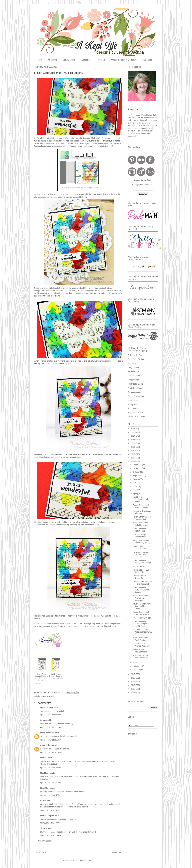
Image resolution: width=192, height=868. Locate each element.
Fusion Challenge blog (86, 624)
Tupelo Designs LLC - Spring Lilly (142, 571)
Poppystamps (134, 380)
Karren (43, 801)
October (137, 472)
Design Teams (69, 60)
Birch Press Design (136, 359)
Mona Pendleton (47, 733)
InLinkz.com (38, 684)
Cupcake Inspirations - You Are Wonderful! (142, 645)
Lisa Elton (45, 788)
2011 (133, 692)
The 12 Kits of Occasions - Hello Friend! (141, 499)
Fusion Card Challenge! (90, 138)
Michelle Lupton (47, 816)
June (135, 487)
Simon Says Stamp (136, 396)
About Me (52, 60)
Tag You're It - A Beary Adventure (142, 512)
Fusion (105, 138)
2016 (133, 674)
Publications (86, 60)
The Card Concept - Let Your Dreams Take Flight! (141, 555)
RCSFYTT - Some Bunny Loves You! (141, 657)
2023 (133, 439)
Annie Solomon (47, 745)
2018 (133, 458)
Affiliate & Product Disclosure (124, 60)
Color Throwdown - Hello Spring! (140, 530)
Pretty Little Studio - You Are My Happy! (141, 542)
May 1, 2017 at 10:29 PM (50, 835)
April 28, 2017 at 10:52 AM (51, 752)
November (137, 468)
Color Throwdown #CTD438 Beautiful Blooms (141, 590)
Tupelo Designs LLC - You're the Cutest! (142, 613)
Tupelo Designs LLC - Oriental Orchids (142, 548)
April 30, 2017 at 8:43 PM (51, 795)
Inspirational (52, 696)
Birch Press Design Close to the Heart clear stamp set (42, 677)
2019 (133, 454)
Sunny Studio (133, 404)
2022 (133, 443)
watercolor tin (40, 525)
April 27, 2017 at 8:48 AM (50, 715)
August (136, 479)
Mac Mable (45, 773)
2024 (133, 436)
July (135, 483)
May (135, 490)
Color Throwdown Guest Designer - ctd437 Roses (141, 624)
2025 (133, 432)
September (138, 476)
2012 (133, 689)
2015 (133, 678)
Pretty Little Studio (135, 384)
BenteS (43, 720)
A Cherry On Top (135, 355)
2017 (133, 461)
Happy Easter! (138, 566)
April (135, 494)
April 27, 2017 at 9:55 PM (51, 740)
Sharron (44, 828)
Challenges (147, 60)
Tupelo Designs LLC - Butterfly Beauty (142, 506)
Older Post (117, 852)
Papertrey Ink (133, 371)
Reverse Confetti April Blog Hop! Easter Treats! (142, 606)
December (137, 465)
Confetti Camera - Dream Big (140, 577)
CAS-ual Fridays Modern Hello (139, 536)
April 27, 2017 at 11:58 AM (51, 727)
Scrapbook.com (134, 392)
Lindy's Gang (133, 367)
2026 (133, 429)
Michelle (44, 758)
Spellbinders (133, 400)
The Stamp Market (136, 413)
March (136, 662)
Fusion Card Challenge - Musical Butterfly (142, 518)
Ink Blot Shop (133, 363)
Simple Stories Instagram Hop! (140, 651)
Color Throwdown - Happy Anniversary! (142, 562)
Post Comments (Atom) (84, 861)
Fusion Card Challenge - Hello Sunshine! (142, 583)
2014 (133, 681)
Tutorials (101, 60)
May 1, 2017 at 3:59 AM (50, 823)
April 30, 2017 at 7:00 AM (50, 783)
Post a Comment (44, 841)
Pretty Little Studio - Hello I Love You (141, 524)
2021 (133, 447)
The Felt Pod (133, 409)
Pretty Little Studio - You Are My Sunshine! (141, 598)
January (137, 670)
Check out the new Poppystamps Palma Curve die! (142, 632)
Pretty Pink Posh (135, 388)
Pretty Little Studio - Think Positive (141, 639)
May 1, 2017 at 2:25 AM (50, 810)
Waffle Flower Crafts (136, 417)
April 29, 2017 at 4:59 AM (50, 768)
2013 (133, 685)
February (137, 666)
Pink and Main (134, 376)
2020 (133, 450)
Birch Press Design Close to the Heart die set (56, 676)
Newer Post (41, 852)
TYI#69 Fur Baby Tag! (142, 618)
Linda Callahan (47, 708)
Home (40, 60)
